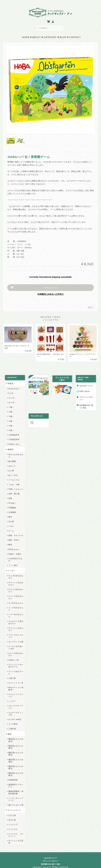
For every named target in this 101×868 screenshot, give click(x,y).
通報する (91, 307)
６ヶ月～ (12, 397)
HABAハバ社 (14, 657)
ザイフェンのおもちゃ (16, 626)
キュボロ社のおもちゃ (16, 574)
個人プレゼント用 (16, 802)
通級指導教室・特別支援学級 (16, 789)
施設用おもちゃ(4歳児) (16, 764)
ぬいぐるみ (13, 474)
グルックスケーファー (16, 704)
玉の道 (11, 521)
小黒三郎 (12, 675)
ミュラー (12, 698)
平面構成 (12, 507)
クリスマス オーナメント (16, 832)
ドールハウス (14, 479)
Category (50, 37)
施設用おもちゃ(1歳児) (16, 744)
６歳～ (11, 429)
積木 (10, 516)
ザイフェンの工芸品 (16, 839)
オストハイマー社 (16, 680)
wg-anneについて (86, 385)
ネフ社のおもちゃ (16, 600)
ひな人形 (12, 812)
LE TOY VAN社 (15, 716)
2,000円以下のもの (16, 558)
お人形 (11, 470)
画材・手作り (14, 539)
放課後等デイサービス (16, 783)
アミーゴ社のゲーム (16, 670)
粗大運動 (12, 460)
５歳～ (11, 425)
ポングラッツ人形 (16, 639)
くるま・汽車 (14, 484)
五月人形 (12, 817)
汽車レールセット (16, 488)
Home (26, 37)
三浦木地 (12, 726)
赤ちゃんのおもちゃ (16, 455)
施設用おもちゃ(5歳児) (16, 771)
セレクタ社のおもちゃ (16, 651)
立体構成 (12, 511)
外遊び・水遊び (15, 553)
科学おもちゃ (14, 548)
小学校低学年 (14, 434)
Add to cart (51, 287)
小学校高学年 (14, 439)
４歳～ (11, 420)
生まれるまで (14, 388)
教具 (10, 544)
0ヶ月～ (12, 392)
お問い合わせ (85, 390)
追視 (10, 497)
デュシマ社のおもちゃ (16, 594)
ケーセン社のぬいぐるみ (16, 644)
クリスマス (13, 826)
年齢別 (10, 383)
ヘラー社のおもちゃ (16, 612)
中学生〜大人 (14, 443)
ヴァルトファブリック (16, 692)
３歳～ (11, 415)
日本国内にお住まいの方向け (50, 293)
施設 (10, 731)
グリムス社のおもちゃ (16, 587)
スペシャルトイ (14, 807)
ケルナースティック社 (16, 711)
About (36, 37)
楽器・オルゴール (16, 535)
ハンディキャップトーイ (16, 796)
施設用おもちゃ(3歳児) (16, 758)
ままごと (12, 465)
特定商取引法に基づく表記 (86, 406)
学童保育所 (13, 777)
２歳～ (11, 411)
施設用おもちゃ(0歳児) (16, 737)
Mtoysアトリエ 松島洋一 (16, 685)
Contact (75, 37)
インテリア (13, 821)
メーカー (11, 568)
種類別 (10, 449)
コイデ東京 (13, 721)
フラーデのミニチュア (16, 633)
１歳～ (11, 406)
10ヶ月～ (12, 402)
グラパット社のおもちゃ (16, 580)
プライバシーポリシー (86, 397)
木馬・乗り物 (14, 493)
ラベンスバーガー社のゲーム (16, 663)
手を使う (12, 502)
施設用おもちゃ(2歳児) (16, 751)
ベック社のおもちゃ (16, 606)
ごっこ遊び (13, 562)
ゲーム (11, 530)
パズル (11, 525)
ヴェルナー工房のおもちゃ (16, 619)
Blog (63, 37)
